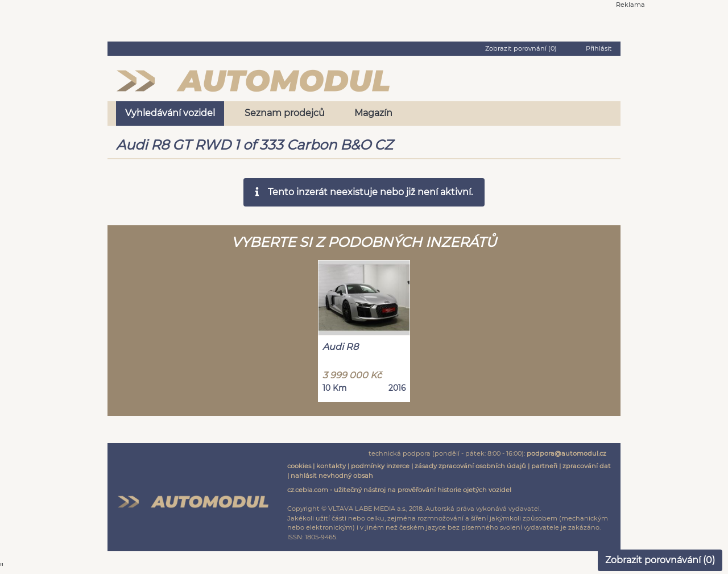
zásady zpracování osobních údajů (470, 466)
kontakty (331, 466)
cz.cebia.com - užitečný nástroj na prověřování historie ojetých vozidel (399, 490)
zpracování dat (587, 466)
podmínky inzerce (380, 466)
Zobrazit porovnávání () (660, 560)
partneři (544, 466)
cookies (299, 466)
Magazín (373, 113)
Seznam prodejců (285, 113)
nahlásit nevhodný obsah (332, 476)
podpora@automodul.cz (566, 453)
